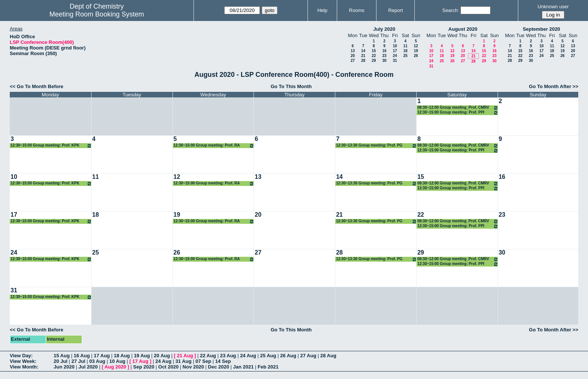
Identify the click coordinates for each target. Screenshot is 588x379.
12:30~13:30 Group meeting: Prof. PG (376, 146)
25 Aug (268, 356)
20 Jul (61, 361)
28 (363, 61)
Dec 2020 (219, 367)
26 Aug (288, 356)
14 (363, 51)
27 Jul (78, 361)
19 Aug (142, 356)
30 (384, 61)
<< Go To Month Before (37, 86)
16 (384, 51)
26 (416, 56)
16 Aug (82, 356)
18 (405, 51)
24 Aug (248, 356)
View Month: (24, 367)
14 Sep (223, 361)
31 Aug (184, 361)
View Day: (21, 356)
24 (395, 56)
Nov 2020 (193, 367)
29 (374, 61)
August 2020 (463, 29)
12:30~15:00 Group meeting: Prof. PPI (458, 113)
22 (374, 56)
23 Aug (228, 356)
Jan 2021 (244, 367)
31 (395, 61)
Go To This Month (291, 86)
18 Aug (122, 356)
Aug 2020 (115, 367)
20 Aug (162, 356)
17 (395, 51)
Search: (451, 10)
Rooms (357, 10)
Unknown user (553, 7)
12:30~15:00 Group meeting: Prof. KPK (51, 146)
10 (395, 46)
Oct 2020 (168, 367)
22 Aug (208, 356)
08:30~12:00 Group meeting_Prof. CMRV (458, 108)
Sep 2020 (144, 367)
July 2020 (384, 29)
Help (322, 10)
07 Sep (203, 361)
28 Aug (328, 356)
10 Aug (117, 361)
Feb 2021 (268, 367)
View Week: (23, 361)
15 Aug (62, 356)
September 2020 (541, 29)
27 (353, 61)
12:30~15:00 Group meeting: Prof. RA (214, 146)
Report (395, 10)
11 (405, 46)
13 (353, 51)
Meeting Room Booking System (97, 14)
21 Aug (185, 356)
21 (363, 56)
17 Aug (102, 356)
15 (374, 51)
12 (416, 46)
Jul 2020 (88, 367)
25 (405, 56)
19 (416, 51)
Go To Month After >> (554, 86)
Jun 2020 (64, 367)
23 (384, 56)
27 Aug (308, 356)
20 (353, 56)
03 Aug (97, 361)
